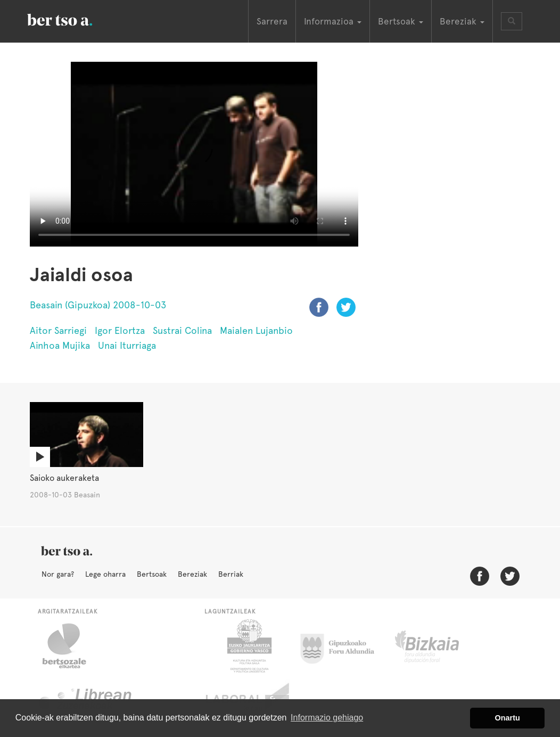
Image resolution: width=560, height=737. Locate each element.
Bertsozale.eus (71, 646)
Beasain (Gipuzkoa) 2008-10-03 (98, 305)
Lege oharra (105, 574)
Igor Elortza (120, 330)
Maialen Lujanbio (256, 330)
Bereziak (192, 574)
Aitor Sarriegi (58, 330)
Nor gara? (58, 574)
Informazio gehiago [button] (327, 718)
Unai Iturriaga (127, 345)
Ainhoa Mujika (60, 345)
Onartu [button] (508, 718)
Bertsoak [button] (401, 21)
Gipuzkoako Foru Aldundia (344, 646)
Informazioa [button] (333, 21)
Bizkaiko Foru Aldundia (439, 646)
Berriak (231, 574)
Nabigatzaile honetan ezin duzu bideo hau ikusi (194, 154)
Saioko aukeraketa (64, 478)
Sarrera (272, 21)
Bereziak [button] (462, 21)
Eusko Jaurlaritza (248, 646)
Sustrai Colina (182, 330)
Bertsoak (152, 574)
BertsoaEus (75, 19)
